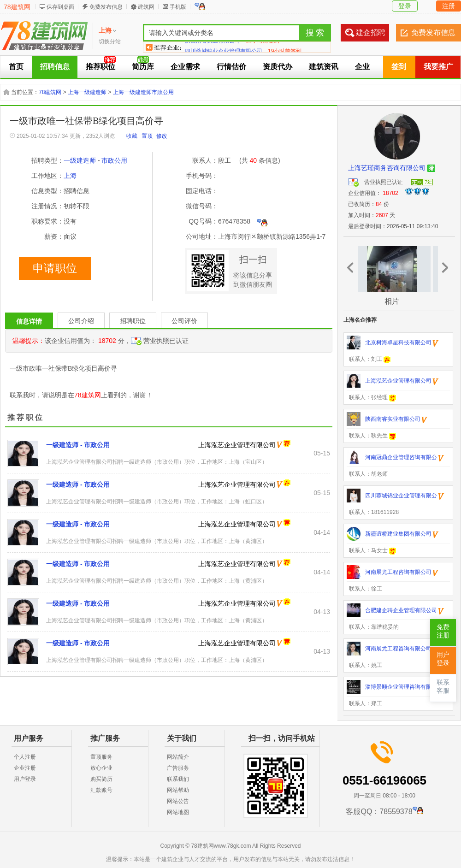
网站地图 (178, 812)
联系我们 (178, 779)
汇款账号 (101, 790)
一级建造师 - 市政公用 (78, 445)
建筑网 (146, 7)
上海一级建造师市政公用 (143, 92)
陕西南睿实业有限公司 (213, 47)
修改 (162, 136)
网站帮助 (178, 790)
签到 (399, 67)
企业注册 (25, 768)
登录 (405, 6)
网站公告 (178, 801)
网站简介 (178, 757)
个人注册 (25, 757)
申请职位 (55, 268)
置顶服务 (101, 757)
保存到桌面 (60, 7)
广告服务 (178, 768)
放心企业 (101, 768)
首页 (16, 67)
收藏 (132, 136)
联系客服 (443, 687)
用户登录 (25, 779)
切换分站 (110, 41)
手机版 (178, 7)
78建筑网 (17, 7)
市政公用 (114, 160)
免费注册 (443, 631)
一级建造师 (80, 160)
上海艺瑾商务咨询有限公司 (387, 168)
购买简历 (101, 779)
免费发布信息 (106, 7)
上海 (70, 176)
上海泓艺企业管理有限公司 (237, 445)
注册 (449, 6)
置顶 (147, 136)
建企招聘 (371, 32)
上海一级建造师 (87, 92)
